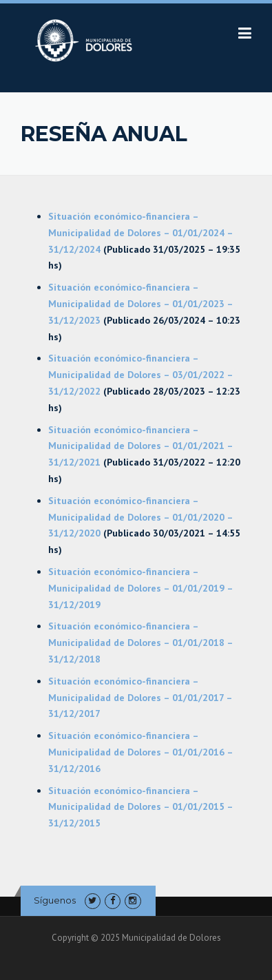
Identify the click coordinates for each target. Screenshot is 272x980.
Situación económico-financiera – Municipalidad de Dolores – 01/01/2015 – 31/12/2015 (140, 807)
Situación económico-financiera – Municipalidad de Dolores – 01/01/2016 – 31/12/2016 (140, 752)
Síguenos (55, 900)
